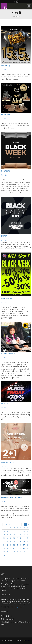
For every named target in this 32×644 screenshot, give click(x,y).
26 (27, 531)
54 (14, 545)
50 (27, 542)
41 (24, 538)
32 (21, 535)
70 (14, 552)
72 (21, 552)
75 (4, 555)
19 (4, 531)
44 (7, 542)
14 (14, 528)
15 (17, 528)
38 (14, 538)
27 (4, 535)
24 (21, 531)
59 (4, 548)
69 (11, 552)
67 (4, 552)
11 (4, 528)
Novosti (19, 16)
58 (27, 545)
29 (11, 535)
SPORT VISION (4, 404)
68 (7, 552)
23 (17, 531)
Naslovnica (14, 16)
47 (17, 542)
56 (21, 545)
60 (7, 548)
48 (21, 542)
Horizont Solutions (26, 641)
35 (4, 538)
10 (29, 524)
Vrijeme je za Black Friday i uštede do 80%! (11, 497)
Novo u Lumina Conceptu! (8, 462)
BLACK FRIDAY (4, 236)
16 (21, 528)
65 (24, 548)
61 (11, 548)
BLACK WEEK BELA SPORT (7, 298)
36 (7, 538)
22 (14, 531)
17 (24, 528)
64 (21, 548)
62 (14, 548)
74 (27, 552)
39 (17, 538)
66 (27, 548)
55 (17, 545)
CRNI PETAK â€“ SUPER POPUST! (8, 354)
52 (7, 545)
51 (4, 545)
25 (24, 531)
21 (11, 531)
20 (7, 531)
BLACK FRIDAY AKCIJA (6, 66)
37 (11, 538)
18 (27, 528)
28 (7, 535)
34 (27, 535)
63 (17, 548)
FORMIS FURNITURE (6, 171)
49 (24, 542)
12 (7, 528)
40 (21, 538)
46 (14, 542)
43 (4, 542)
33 (24, 535)
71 (17, 552)
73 (24, 552)
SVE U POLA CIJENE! (5, 115)
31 (17, 535)
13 (11, 528)
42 (27, 538)
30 (14, 535)
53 (11, 545)
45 (11, 542)
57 (24, 545)
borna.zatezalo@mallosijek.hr (17, 607)
